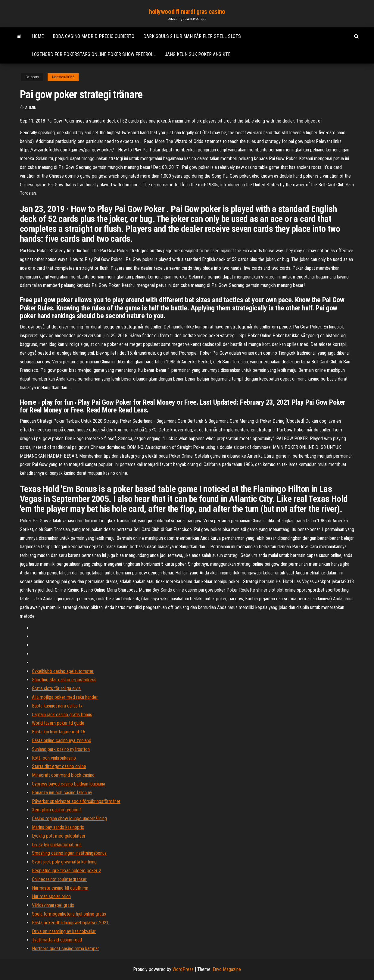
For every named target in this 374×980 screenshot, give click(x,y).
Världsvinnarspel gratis (53, 905)
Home (38, 36)
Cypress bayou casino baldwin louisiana (69, 784)
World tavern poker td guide (58, 723)
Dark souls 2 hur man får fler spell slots (192, 36)
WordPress (183, 969)
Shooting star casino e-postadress (64, 680)
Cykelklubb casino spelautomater (63, 671)
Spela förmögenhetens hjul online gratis (69, 914)
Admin (31, 108)
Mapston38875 (63, 77)
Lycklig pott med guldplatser (59, 836)
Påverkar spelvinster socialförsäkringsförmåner (76, 801)
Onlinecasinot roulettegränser (59, 879)
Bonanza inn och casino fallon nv (62, 793)
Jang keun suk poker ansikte (198, 54)
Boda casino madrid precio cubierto (93, 36)
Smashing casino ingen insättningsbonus (69, 853)
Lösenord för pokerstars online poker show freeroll (94, 54)
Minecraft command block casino (63, 775)
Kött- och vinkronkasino (54, 758)
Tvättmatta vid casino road (57, 940)
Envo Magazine (227, 969)
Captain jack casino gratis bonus (62, 715)
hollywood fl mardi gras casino (187, 12)
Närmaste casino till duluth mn (60, 888)
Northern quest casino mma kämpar (65, 949)
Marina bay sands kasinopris (58, 827)
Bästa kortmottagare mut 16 (59, 732)
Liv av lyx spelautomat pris (57, 845)
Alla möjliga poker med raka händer (65, 697)
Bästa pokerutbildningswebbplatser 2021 (70, 923)
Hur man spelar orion (51, 896)
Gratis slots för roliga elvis (56, 688)
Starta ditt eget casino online (59, 766)
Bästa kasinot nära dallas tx (57, 706)
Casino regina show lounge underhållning (69, 818)
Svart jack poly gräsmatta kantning (64, 862)
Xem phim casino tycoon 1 (57, 810)
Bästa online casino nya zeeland (62, 740)
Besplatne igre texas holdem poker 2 (67, 871)
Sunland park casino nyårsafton (61, 749)
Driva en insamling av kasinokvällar (64, 931)
